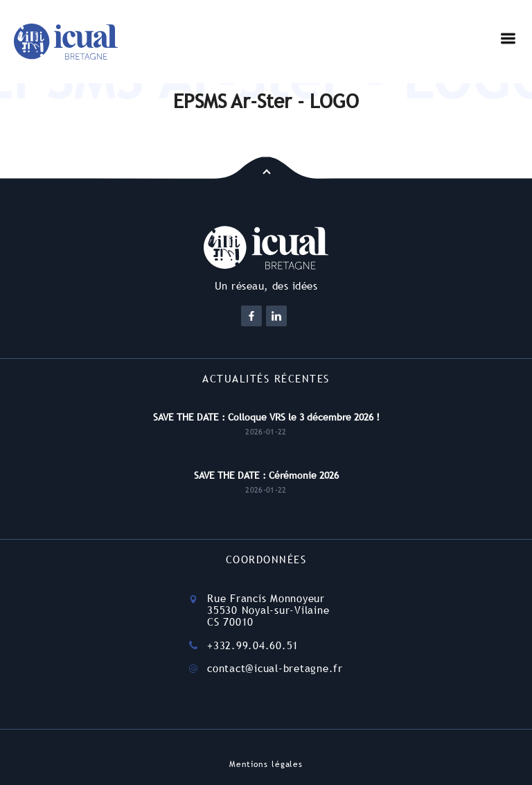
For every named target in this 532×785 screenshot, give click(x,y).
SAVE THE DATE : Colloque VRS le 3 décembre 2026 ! (266, 417)
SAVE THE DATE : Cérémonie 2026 (266, 475)
